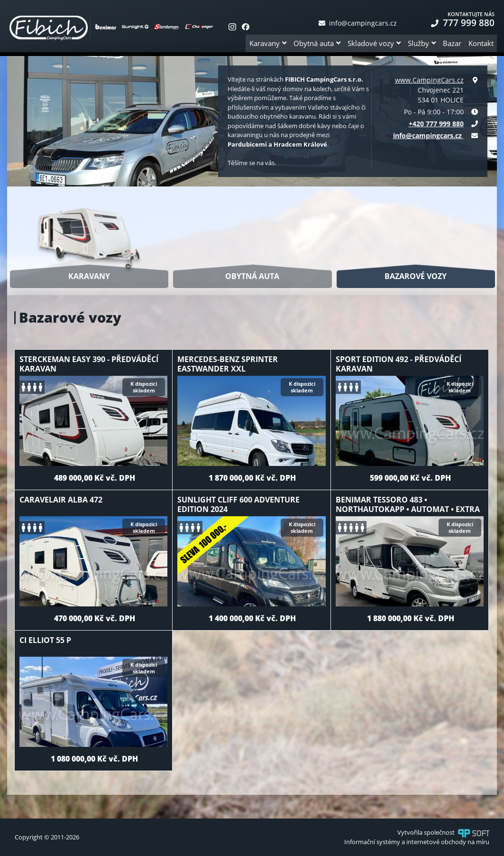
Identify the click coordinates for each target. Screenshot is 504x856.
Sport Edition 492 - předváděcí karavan (399, 364)
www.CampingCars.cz (429, 80)
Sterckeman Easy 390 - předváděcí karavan (89, 364)
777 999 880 (463, 23)
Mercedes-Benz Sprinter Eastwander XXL (228, 364)
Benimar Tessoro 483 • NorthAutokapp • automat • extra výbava (408, 509)
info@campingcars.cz (358, 23)
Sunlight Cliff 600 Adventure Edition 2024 (238, 504)
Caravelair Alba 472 (61, 500)
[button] (268, 44)
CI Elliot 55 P (45, 640)
